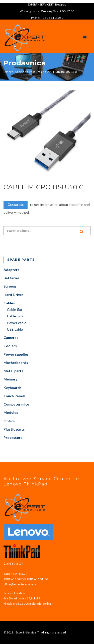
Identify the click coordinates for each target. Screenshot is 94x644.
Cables (9, 303)
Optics (9, 421)
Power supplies (16, 354)
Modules (11, 412)
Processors (13, 437)
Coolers (10, 346)
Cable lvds (15, 316)
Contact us (16, 205)
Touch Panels (15, 396)
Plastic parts (14, 429)
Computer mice (16, 404)
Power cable (17, 323)
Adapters (11, 270)
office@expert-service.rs (20, 584)
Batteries (12, 278)
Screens (10, 286)
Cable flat (15, 309)
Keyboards (13, 388)
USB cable (15, 329)
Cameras (11, 338)
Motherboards (16, 363)
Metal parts (13, 371)
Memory (10, 379)
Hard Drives (14, 295)
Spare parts (21, 260)
